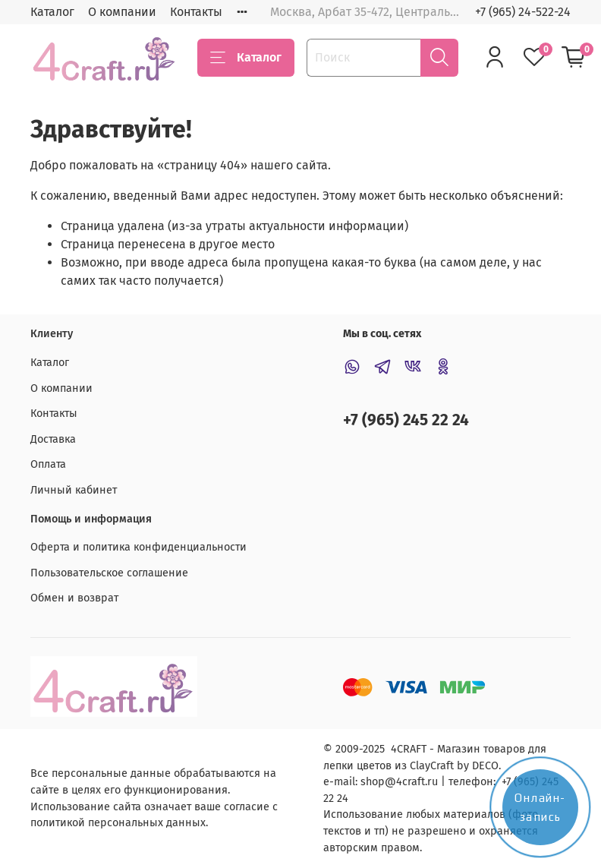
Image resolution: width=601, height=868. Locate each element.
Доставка (53, 439)
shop (373, 782)
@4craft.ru (411, 782)
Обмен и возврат (74, 598)
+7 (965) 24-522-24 (523, 12)
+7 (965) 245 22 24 (406, 420)
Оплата (48, 464)
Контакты (196, 12)
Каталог (52, 12)
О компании (122, 12)
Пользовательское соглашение (109, 573)
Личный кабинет (74, 490)
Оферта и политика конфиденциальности (138, 547)
